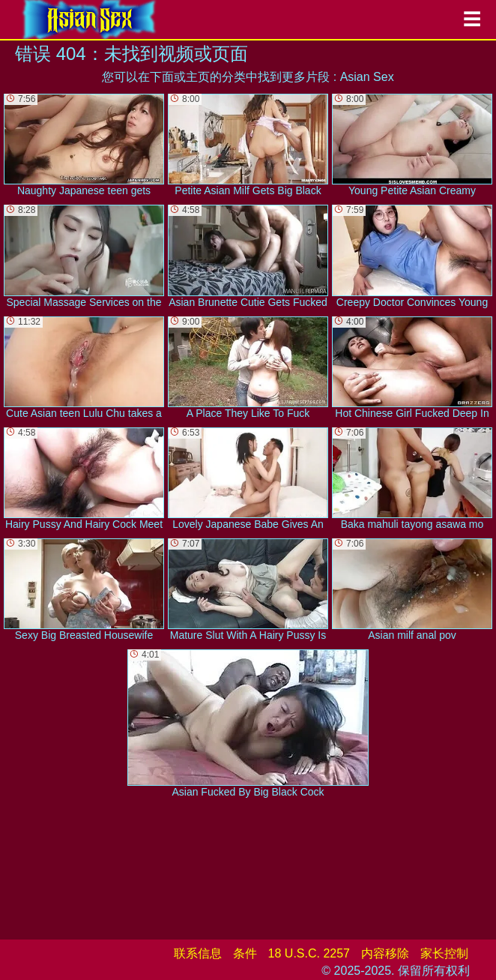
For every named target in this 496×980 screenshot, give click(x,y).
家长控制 (444, 953)
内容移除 (385, 953)
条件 (245, 953)
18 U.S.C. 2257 (309, 953)
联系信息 (198, 953)
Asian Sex (367, 77)
